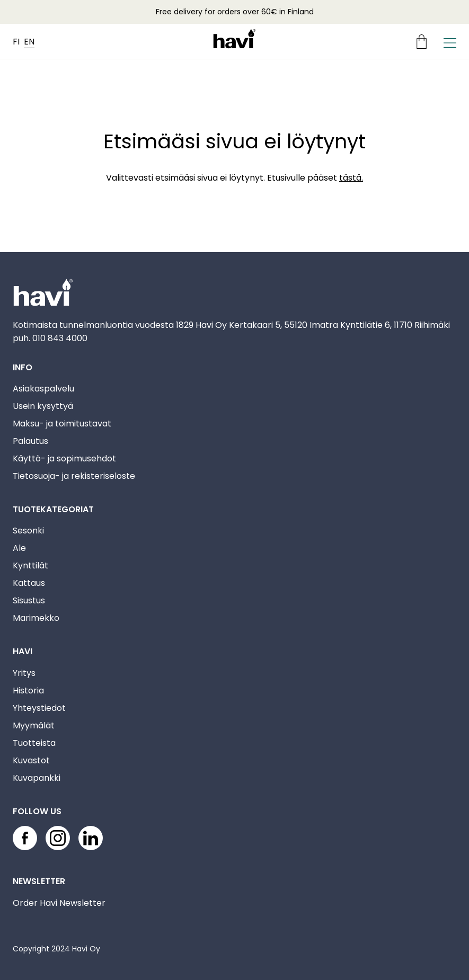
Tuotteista (34, 743)
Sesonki (28, 531)
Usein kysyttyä (43, 406)
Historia (28, 691)
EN (29, 42)
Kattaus (29, 583)
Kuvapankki (37, 778)
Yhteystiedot (39, 708)
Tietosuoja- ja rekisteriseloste (74, 476)
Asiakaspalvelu (43, 389)
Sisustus (29, 600)
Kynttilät (30, 565)
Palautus (30, 441)
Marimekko (36, 618)
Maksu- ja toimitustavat (62, 424)
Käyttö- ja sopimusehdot (64, 458)
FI (16, 42)
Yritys (24, 673)
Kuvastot (31, 760)
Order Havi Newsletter (59, 903)
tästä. (351, 178)
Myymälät (34, 725)
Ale (19, 548)
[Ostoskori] (426, 42)
